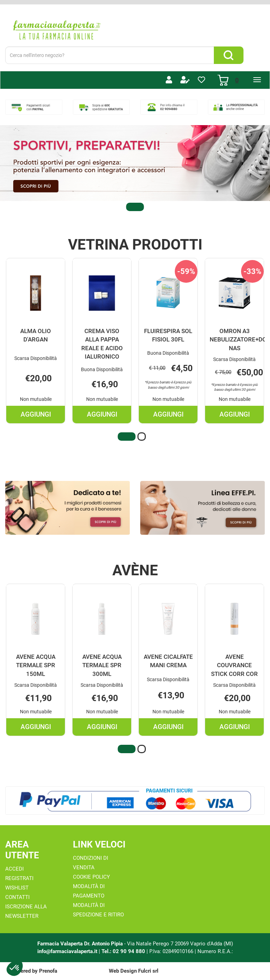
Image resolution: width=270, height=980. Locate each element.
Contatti (17, 897)
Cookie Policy (91, 877)
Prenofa (48, 971)
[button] (135, 207)
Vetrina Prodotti (135, 245)
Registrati (19, 878)
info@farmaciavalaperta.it (67, 951)
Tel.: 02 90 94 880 (124, 951)
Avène (135, 570)
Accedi (14, 869)
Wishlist (17, 888)
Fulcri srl (148, 971)
